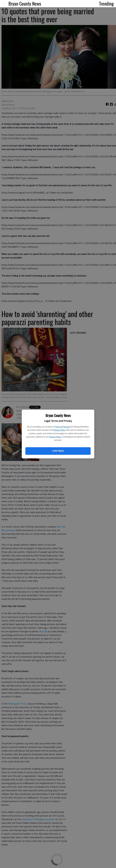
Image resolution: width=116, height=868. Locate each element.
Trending (106, 3)
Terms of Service (63, 427)
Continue (58, 451)
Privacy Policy (59, 430)
